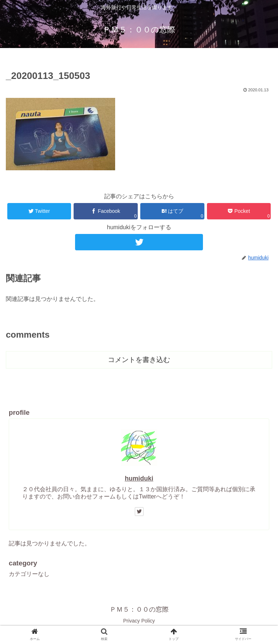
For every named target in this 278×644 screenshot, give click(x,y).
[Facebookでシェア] (105, 211)
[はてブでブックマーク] (172, 211)
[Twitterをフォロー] (139, 242)
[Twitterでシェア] (39, 211)
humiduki (139, 478)
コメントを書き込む (139, 360)
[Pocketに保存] (239, 211)
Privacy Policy (139, 621)
